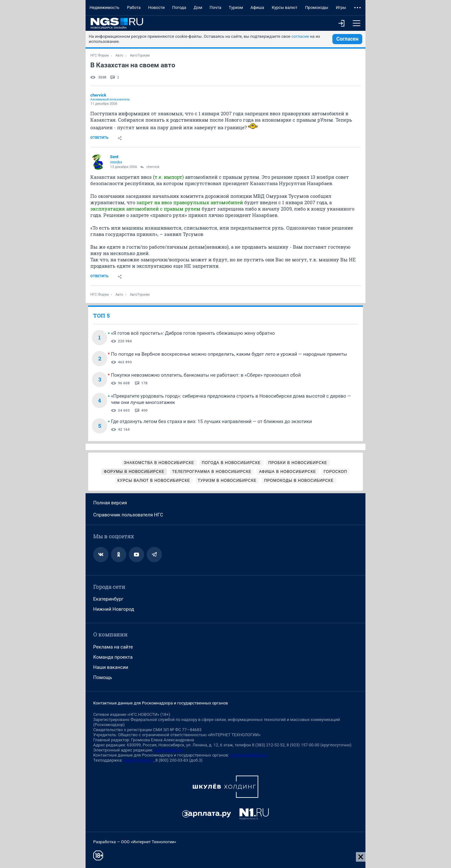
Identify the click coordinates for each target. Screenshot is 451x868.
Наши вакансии (111, 667)
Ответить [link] (99, 138)
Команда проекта (113, 657)
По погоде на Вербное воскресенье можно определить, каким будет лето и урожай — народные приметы (229, 354)
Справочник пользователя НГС (128, 515)
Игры (341, 7)
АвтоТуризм (140, 55)
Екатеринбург (108, 599)
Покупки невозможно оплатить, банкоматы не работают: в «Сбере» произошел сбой (206, 375)
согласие (300, 36)
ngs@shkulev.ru (168, 750)
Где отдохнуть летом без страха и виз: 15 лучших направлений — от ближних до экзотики (212, 421)
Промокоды (317, 7)
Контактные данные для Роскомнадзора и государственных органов (160, 703)
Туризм (236, 7)
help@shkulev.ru (138, 760)
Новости (156, 7)
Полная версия (110, 503)
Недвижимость (104, 7)
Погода (179, 7)
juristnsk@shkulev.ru (249, 755)
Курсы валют (284, 7)
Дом (198, 7)
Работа (134, 7)
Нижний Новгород (114, 609)
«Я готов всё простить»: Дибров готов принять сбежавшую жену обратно (193, 333)
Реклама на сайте (113, 647)
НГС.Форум (100, 55)
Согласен (347, 39)
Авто (119, 55)
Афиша (257, 7)
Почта (215, 7)
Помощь (103, 677)
